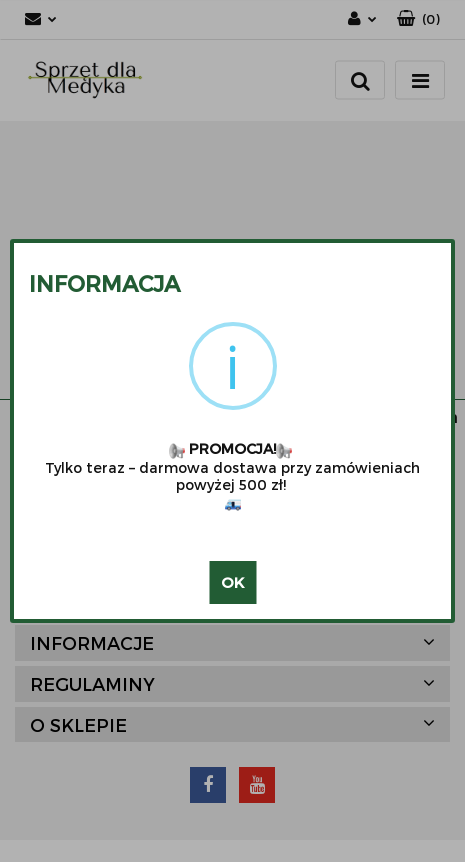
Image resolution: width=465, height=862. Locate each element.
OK (232, 582)
